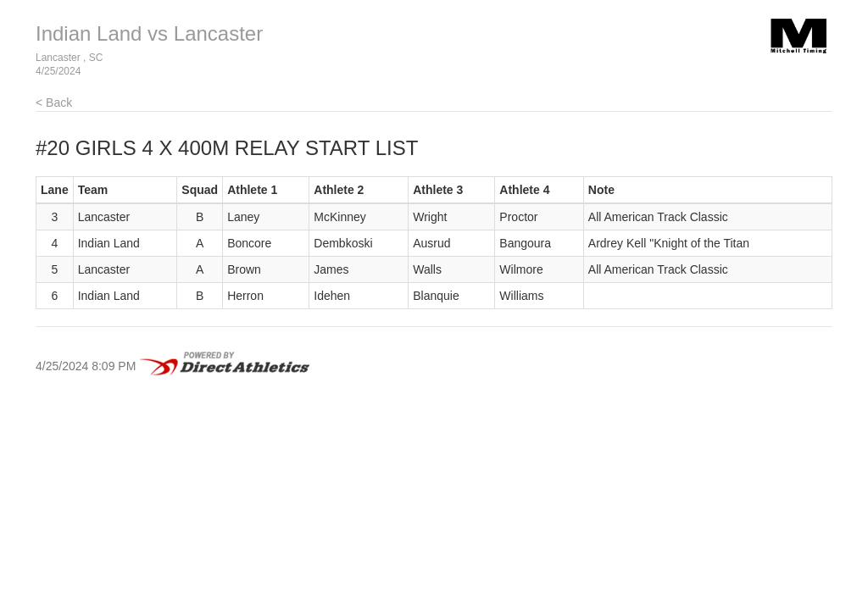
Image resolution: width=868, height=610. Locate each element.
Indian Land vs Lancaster (149, 33)
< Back (54, 103)
